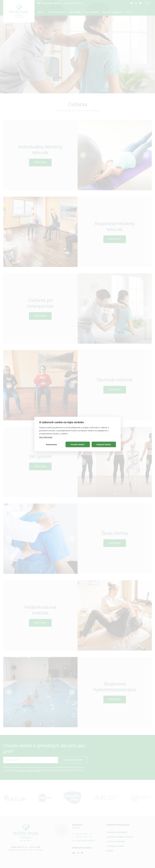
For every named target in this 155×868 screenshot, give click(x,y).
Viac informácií (46, 437)
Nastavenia (51, 444)
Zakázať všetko (104, 444)
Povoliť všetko (78, 444)
